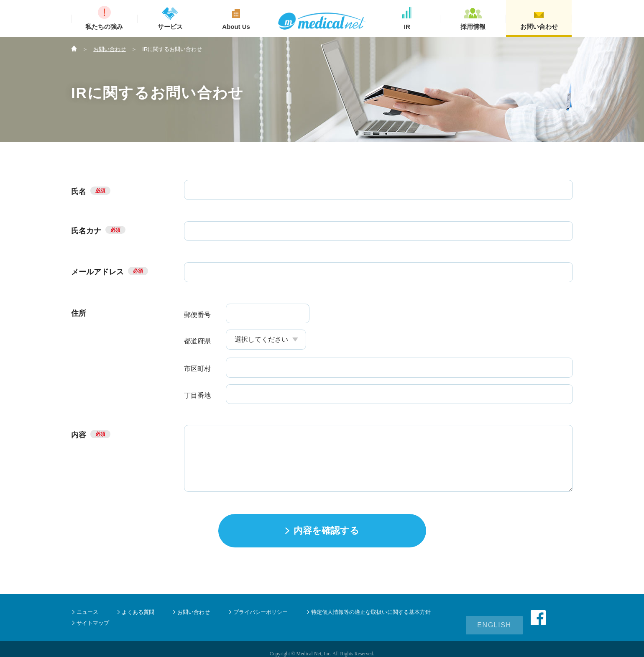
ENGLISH (494, 617)
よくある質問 (138, 612)
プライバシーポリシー (261, 612)
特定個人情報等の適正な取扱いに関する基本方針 (371, 612)
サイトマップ (93, 623)
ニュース (87, 612)
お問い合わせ (110, 49)
